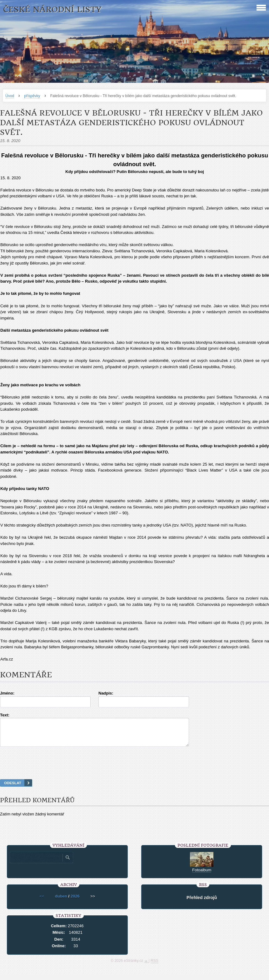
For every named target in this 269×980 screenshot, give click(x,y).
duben (61, 902)
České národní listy (52, 10)
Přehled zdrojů (202, 903)
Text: (5, 715)
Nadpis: (106, 693)
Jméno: (7, 693)
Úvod (10, 96)
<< (42, 902)
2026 (75, 902)
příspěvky (32, 96)
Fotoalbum (202, 876)
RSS (154, 966)
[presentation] (135, 771)
